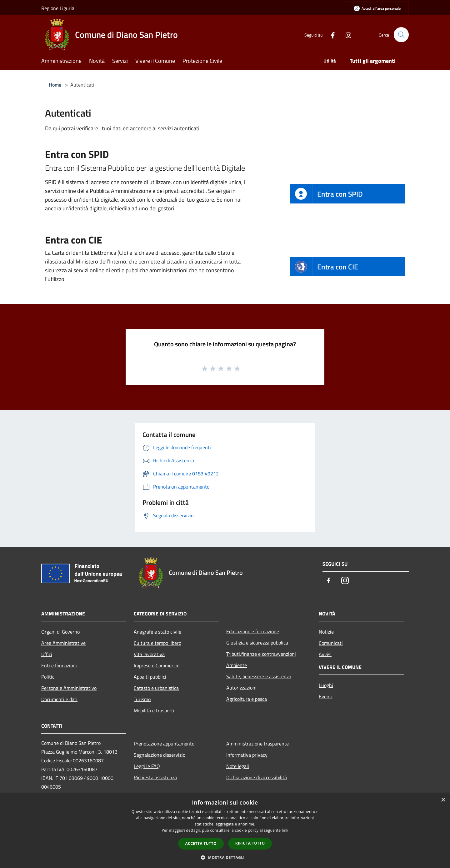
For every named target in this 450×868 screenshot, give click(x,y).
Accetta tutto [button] (201, 843)
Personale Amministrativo (69, 688)
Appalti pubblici (150, 677)
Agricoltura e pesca (247, 699)
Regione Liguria (58, 8)
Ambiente (237, 665)
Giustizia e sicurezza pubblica (257, 643)
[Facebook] (330, 35)
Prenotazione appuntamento (164, 744)
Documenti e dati (59, 699)
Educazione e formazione (253, 631)
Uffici (47, 654)
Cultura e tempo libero (157, 643)
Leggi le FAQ (147, 766)
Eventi (326, 696)
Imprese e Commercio (157, 665)
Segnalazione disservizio (160, 755)
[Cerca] (401, 35)
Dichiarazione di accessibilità (257, 777)
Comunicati (331, 643)
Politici (48, 677)
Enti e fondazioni (59, 665)
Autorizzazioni (241, 688)
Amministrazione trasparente (257, 744)
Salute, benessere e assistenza (259, 676)
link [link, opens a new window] (285, 830)
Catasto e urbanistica (156, 688)
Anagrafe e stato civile (157, 632)
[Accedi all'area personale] (377, 8)
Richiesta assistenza (155, 777)
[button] (225, 857)
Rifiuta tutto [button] (250, 843)
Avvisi (325, 654)
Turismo (142, 699)
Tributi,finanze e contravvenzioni (261, 654)
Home (55, 85)
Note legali (238, 766)
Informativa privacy (247, 755)
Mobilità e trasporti (154, 710)
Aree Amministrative (63, 643)
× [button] (443, 800)
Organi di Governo (60, 632)
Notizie (326, 632)
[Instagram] (346, 35)
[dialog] (225, 831)
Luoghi (326, 685)
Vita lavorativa (149, 654)
